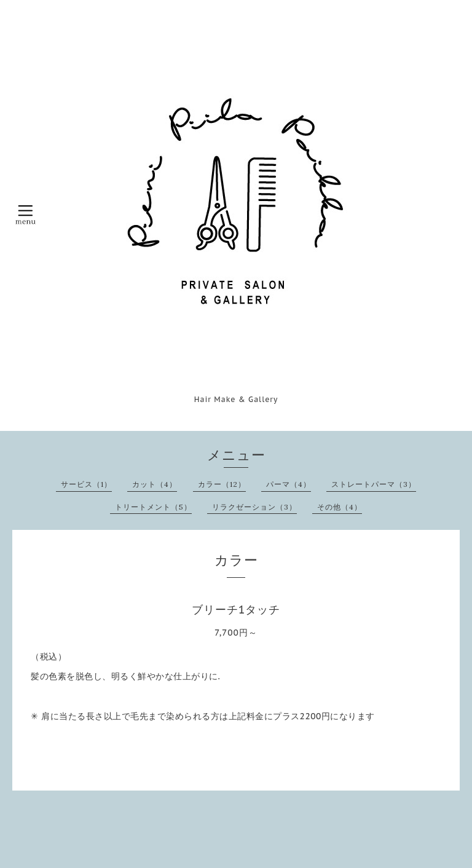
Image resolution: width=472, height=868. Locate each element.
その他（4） (340, 507)
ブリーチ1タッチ (236, 610)
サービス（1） (86, 484)
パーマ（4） (289, 484)
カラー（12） (222, 484)
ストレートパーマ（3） (374, 484)
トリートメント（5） (153, 507)
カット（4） (155, 484)
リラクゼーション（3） (254, 507)
